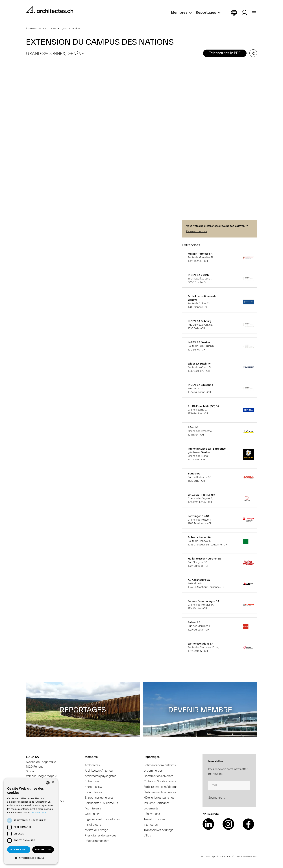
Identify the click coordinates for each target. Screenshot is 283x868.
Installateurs (93, 825)
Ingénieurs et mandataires (102, 819)
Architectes (92, 765)
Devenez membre (197, 232)
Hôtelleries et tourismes (159, 798)
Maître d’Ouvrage (96, 830)
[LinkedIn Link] (208, 824)
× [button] (53, 782)
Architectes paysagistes (100, 776)
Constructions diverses (158, 776)
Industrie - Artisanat (156, 803)
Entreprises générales (99, 798)
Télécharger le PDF (225, 53)
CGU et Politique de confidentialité (217, 857)
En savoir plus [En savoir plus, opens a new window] (39, 813)
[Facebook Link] (248, 824)
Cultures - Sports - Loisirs (160, 782)
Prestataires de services (100, 836)
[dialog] (31, 821)
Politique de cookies (247, 857)
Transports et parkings (158, 830)
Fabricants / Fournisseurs (101, 803)
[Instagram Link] (228, 824)
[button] (183, 13)
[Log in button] (244, 13)
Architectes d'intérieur (99, 771)
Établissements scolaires (160, 792)
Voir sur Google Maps (40, 776)
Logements (151, 809)
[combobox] (48, 783)
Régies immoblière (97, 841)
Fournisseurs (93, 809)
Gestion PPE (93, 814)
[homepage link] (50, 9)
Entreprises (92, 782)
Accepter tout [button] (19, 850)
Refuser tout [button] (43, 850)
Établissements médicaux (160, 787)
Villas (147, 836)
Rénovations (152, 814)
